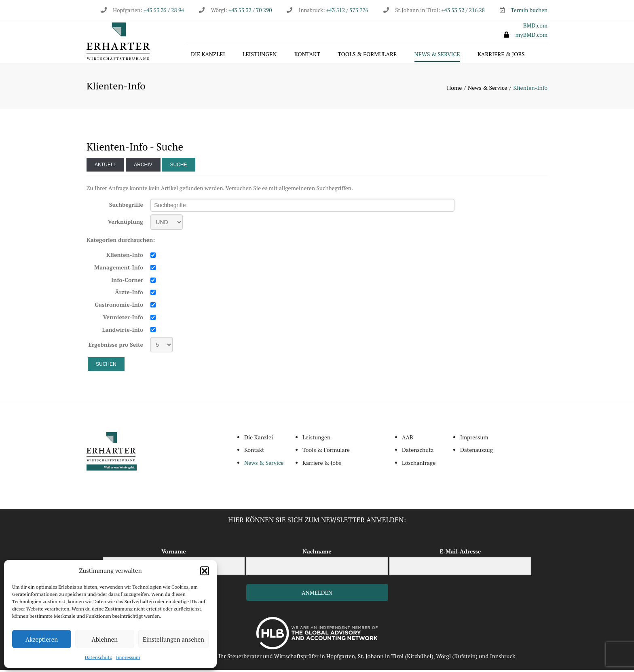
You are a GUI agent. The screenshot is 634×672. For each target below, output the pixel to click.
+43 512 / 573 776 (347, 10)
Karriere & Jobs (501, 55)
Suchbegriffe (126, 207)
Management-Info (119, 269)
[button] (205, 571)
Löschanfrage (419, 465)
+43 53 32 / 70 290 (250, 10)
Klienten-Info (125, 257)
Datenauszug (477, 452)
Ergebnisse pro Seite (116, 347)
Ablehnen (105, 639)
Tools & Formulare (367, 55)
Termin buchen (529, 10)
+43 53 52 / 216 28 (463, 10)
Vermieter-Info (123, 319)
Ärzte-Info (129, 294)
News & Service (437, 55)
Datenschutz (98, 657)
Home (454, 90)
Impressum (128, 657)
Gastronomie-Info (119, 306)
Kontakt (307, 55)
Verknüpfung (125, 224)
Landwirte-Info (123, 332)
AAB (408, 439)
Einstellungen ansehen (173, 639)
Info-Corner (127, 282)
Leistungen (260, 55)
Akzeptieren (42, 639)
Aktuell (105, 167)
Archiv (143, 167)
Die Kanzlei (208, 55)
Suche (178, 167)
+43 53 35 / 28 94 (163, 10)
